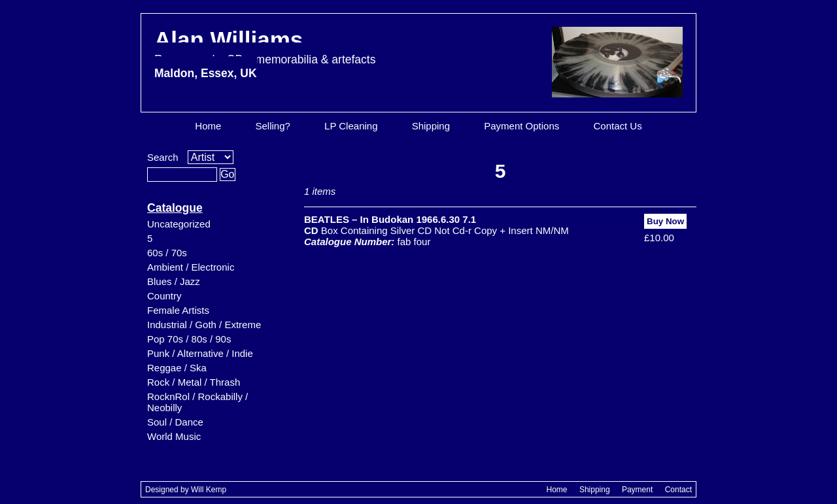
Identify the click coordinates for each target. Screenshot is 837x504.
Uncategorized (179, 224)
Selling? (273, 126)
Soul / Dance (175, 422)
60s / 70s (167, 253)
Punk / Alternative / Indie (200, 353)
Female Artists (178, 310)
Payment (637, 490)
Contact (678, 490)
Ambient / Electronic (191, 267)
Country (164, 296)
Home (208, 126)
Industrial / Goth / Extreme (204, 325)
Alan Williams (265, 53)
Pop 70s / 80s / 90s (189, 339)
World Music (174, 436)
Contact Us (617, 126)
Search (163, 157)
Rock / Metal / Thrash (194, 382)
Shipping (431, 126)
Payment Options (521, 126)
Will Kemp (209, 490)
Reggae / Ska (177, 368)
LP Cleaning (351, 126)
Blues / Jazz (174, 281)
